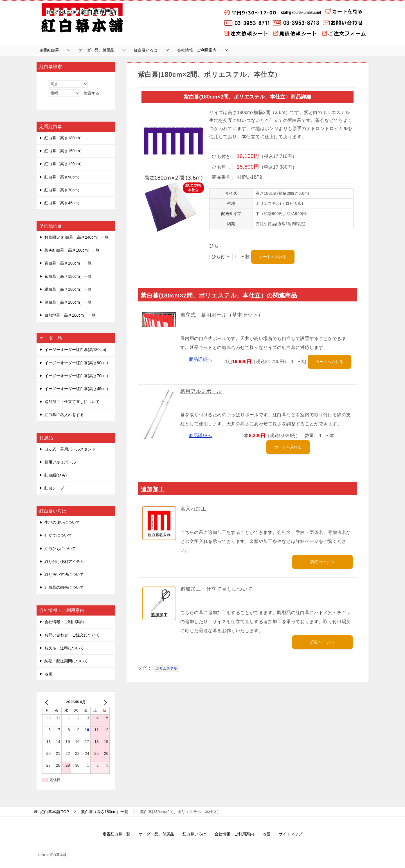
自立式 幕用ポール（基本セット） (222, 315)
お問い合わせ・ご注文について (72, 635)
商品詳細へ (201, 359)
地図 (48, 674)
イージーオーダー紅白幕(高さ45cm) (76, 389)
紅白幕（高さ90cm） (63, 177)
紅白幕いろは (146, 50)
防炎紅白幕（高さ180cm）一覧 (72, 250)
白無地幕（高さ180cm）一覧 (70, 315)
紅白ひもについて (60, 549)
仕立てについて (58, 535)
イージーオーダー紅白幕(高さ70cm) (76, 376)
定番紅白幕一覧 (116, 834)
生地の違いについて (62, 522)
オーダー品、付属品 (96, 50)
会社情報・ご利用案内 (197, 50)
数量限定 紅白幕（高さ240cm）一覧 (76, 237)
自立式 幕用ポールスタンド (70, 449)
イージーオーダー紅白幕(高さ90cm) (76, 363)
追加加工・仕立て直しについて (217, 589)
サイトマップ (291, 834)
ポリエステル (166, 668)
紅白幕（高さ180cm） (64, 138)
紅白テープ (54, 488)
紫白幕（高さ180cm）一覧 (68, 276)
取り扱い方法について (64, 574)
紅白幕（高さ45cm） (63, 203)
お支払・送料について (64, 648)
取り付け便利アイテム (64, 561)
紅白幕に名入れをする (64, 415)
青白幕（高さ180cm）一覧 (68, 263)
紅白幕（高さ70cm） (63, 190)
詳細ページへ (323, 562)
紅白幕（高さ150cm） (64, 151)
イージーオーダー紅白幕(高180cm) (75, 350)
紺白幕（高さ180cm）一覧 (68, 289)
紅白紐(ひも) (56, 475)
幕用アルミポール (201, 391)
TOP (55, 812)
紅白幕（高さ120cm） (64, 164)
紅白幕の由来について (64, 587)
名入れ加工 (193, 509)
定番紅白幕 (49, 50)
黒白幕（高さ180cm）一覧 (68, 302)
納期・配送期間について (66, 661)
